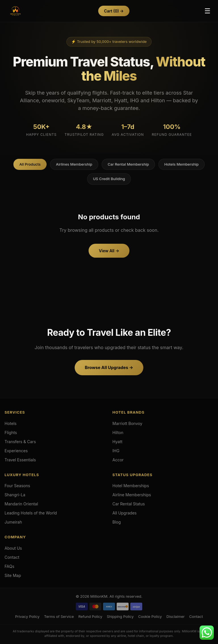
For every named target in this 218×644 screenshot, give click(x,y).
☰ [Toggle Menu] (207, 11)
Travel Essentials (20, 460)
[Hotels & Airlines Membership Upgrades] (15, 11)
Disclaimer (175, 616)
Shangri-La (15, 495)
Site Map (13, 575)
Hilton (118, 433)
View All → (109, 251)
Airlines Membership (74, 164)
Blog (117, 522)
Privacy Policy (27, 616)
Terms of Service (59, 616)
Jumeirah (13, 522)
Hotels (11, 423)
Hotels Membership (182, 164)
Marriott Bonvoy (127, 423)
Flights (11, 433)
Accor (118, 460)
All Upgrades (124, 513)
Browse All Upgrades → (109, 367)
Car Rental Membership (128, 164)
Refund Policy (90, 616)
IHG (116, 451)
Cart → (114, 11)
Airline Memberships (132, 495)
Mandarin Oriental (21, 504)
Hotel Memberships (131, 486)
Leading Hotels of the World (31, 513)
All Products (30, 164)
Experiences (16, 451)
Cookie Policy (150, 616)
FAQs (9, 566)
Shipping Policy (120, 616)
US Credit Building (109, 179)
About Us (13, 548)
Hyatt (117, 442)
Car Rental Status (129, 504)
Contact (12, 557)
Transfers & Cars (20, 442)
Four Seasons (17, 486)
